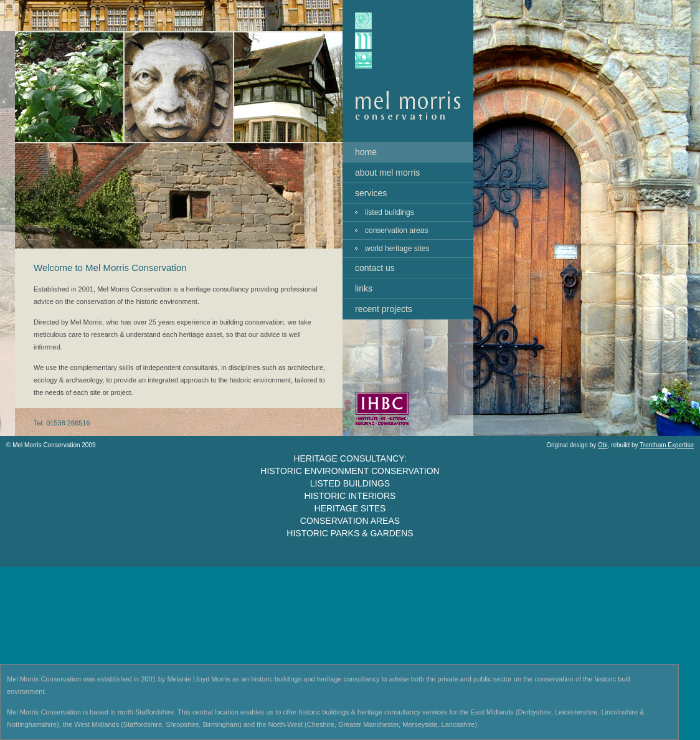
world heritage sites (397, 249)
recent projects (384, 309)
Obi (603, 445)
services (371, 193)
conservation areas (396, 230)
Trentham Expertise (667, 445)
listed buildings (390, 212)
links (364, 288)
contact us (375, 268)
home (366, 152)
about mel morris (387, 173)
